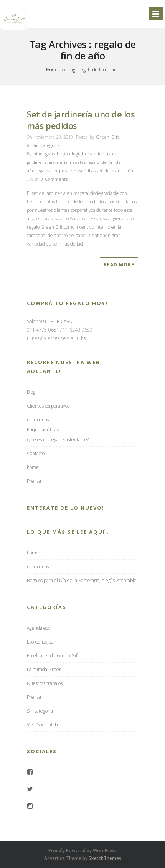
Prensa (34, 481)
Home (52, 70)
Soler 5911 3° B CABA (49, 321)
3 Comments (54, 179)
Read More (119, 265)
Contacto (36, 453)
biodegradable (48, 154)
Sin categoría (46, 145)
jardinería (58, 162)
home (33, 467)
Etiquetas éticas (43, 430)
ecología (73, 154)
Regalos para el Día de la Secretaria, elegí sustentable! (82, 580)
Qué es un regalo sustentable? (58, 440)
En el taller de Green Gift (53, 656)
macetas (77, 162)
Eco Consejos (40, 642)
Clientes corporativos (48, 406)
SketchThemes (105, 858)
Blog (31, 392)
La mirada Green (44, 669)
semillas (87, 171)
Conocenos (38, 420)
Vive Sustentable (44, 725)
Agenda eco (39, 628)
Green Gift (107, 137)
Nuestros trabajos (45, 683)
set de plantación (115, 171)
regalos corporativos (57, 171)
